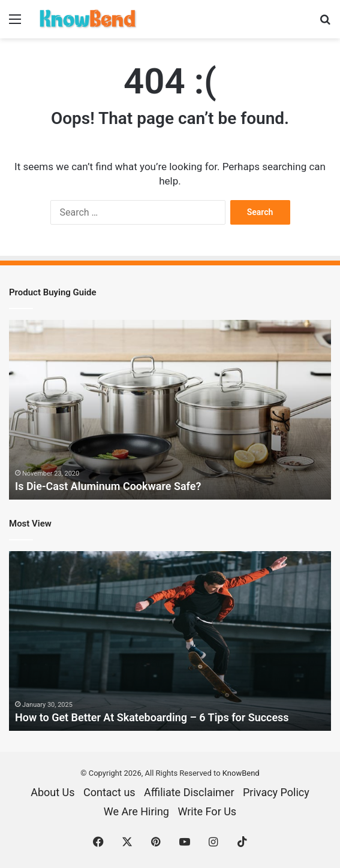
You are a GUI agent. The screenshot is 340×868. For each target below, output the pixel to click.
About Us (52, 792)
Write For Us (207, 811)
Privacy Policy (276, 792)
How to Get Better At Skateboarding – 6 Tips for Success (152, 717)
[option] (170, 410)
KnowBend (241, 773)
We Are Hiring (136, 811)
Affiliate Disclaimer (189, 792)
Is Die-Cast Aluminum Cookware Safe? (108, 486)
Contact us (109, 792)
